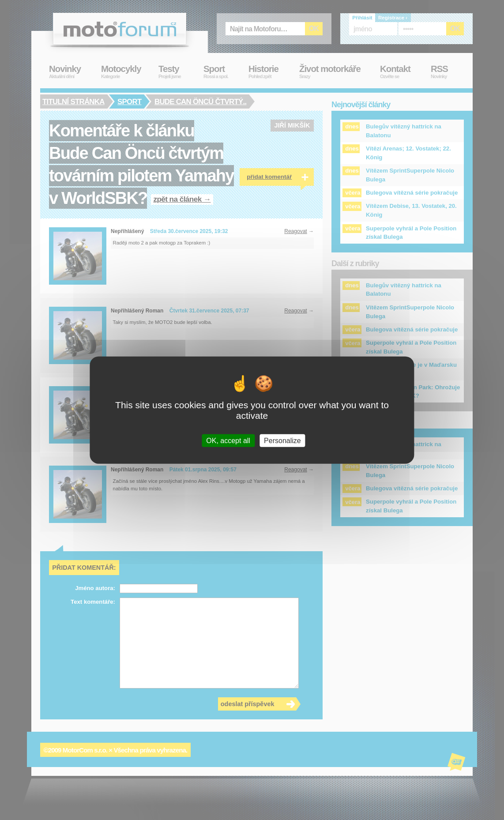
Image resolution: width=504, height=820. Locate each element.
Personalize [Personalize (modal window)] (282, 440)
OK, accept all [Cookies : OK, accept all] (228, 440)
